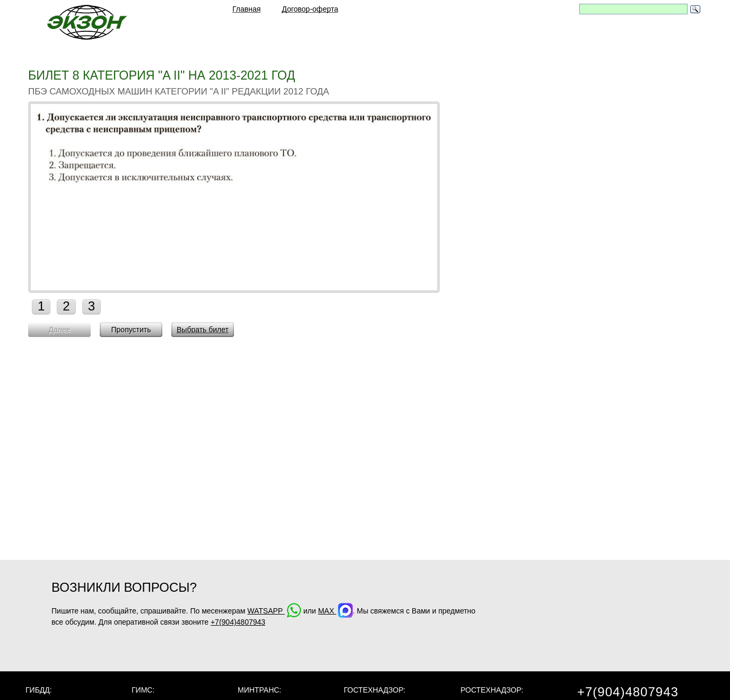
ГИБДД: (39, 690)
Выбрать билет (203, 330)
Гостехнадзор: (375, 690)
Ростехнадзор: (492, 690)
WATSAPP (274, 611)
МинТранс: (259, 690)
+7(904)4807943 (238, 622)
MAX (335, 611)
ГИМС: (143, 690)
